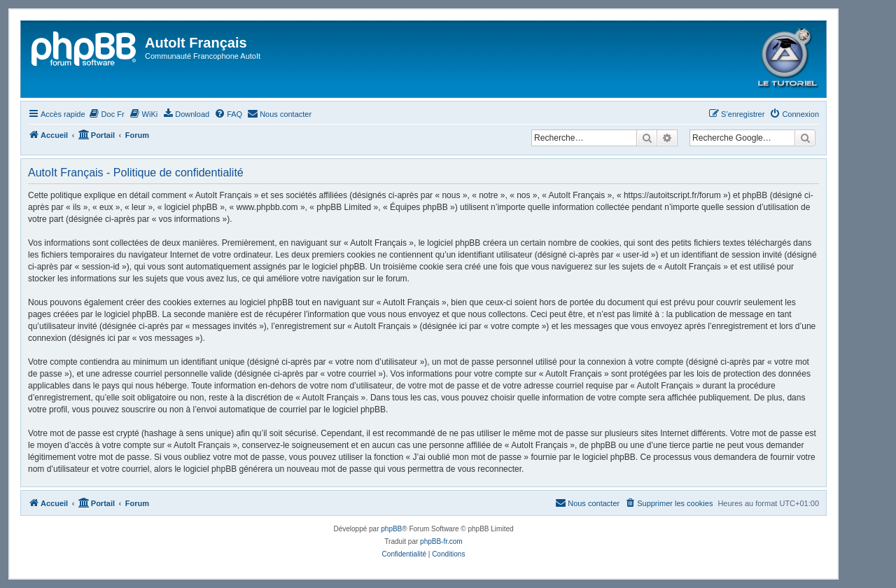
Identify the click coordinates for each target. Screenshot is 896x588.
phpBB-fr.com (441, 541)
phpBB (391, 529)
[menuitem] (107, 114)
